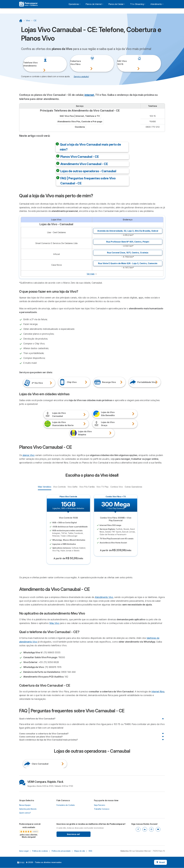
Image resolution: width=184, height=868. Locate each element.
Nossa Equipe (25, 805)
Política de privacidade (61, 851)
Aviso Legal (24, 851)
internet (89, 95)
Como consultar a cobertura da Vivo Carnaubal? (44, 734)
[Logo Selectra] (28, 4)
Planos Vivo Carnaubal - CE (80, 157)
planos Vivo (29, 455)
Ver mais (91, 274)
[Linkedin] (145, 829)
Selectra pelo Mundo (28, 809)
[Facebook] (138, 829)
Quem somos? (25, 813)
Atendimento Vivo (104, 597)
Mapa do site (80, 851)
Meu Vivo (54, 623)
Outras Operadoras (133, 487)
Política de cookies (40, 851)
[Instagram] (151, 829)
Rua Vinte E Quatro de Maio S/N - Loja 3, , (128, 263)
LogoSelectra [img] (21, 862)
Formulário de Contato (66, 805)
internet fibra (158, 692)
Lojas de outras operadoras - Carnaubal (88, 171)
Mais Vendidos (44, 487)
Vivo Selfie (72, 487)
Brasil (160, 862)
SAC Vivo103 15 (121, 63)
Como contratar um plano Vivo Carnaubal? (41, 737)
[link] (29, 830)
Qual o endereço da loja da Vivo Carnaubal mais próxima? (48, 740)
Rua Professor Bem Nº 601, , (128, 242)
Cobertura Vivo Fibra (74, 63)
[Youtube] (158, 829)
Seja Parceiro (100, 805)
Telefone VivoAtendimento (27, 64)
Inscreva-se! (73, 834)
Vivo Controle (59, 487)
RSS (90, 851)
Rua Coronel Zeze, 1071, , (128, 253)
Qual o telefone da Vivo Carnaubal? (37, 719)
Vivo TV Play (102, 487)
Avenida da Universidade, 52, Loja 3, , (128, 231)
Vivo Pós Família (87, 487)
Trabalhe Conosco (102, 809)
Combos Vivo (117, 487)
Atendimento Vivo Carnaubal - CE (84, 164)
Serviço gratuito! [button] (81, 77)
